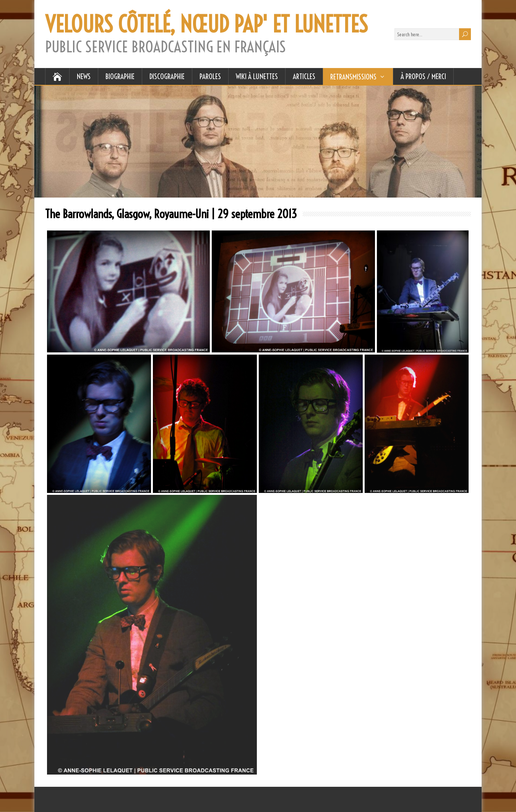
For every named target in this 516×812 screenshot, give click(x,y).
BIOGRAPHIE (120, 76)
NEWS (84, 76)
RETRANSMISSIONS (353, 77)
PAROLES (210, 76)
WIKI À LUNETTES (257, 76)
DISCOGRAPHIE (167, 76)
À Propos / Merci (423, 76)
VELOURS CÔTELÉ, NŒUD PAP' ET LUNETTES (206, 24)
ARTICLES (304, 76)
